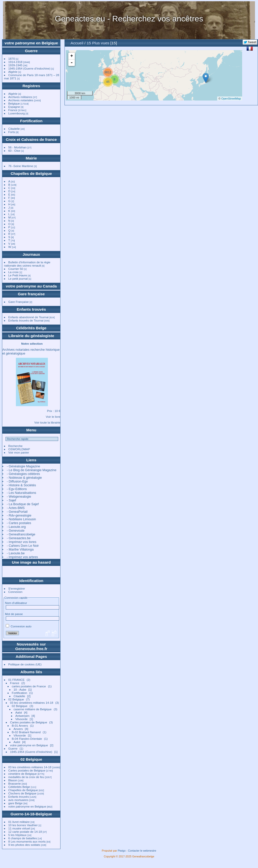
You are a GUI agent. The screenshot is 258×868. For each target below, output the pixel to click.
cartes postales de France (29, 686)
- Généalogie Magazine (23, 466)
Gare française (31, 294)
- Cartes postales (19, 523)
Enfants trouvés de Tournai (26, 320)
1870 (12, 59)
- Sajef (11, 500)
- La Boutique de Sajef (23, 504)
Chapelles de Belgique (31, 173)
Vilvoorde (22, 719)
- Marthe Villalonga (20, 549)
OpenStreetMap (231, 99)
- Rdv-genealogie (19, 515)
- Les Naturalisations (22, 493)
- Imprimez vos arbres (22, 557)
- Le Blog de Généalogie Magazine (32, 470)
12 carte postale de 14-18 (25, 832)
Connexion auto (19, 626)
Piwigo (122, 851)
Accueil (77, 43)
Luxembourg (17, 113)
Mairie (31, 158)
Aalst (19, 712)
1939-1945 (15, 65)
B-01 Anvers (20, 726)
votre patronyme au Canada (31, 286)
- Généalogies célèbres (23, 474)
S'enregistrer (17, 588)
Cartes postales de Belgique (29, 722)
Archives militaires (20, 97)
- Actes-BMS (16, 508)
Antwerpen (22, 716)
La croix (13, 272)
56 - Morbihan (18, 147)
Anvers (18, 729)
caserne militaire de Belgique (33, 709)
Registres (31, 86)
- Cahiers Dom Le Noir (23, 546)
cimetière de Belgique (23, 774)
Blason (13, 780)
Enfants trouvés (31, 309)
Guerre (31, 51)
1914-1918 (15, 62)
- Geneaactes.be (19, 538)
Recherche (15, 446)
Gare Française (19, 302)
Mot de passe (14, 614)
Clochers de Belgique (22, 793)
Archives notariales (21, 100)
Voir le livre (53, 417)
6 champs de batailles (23, 838)
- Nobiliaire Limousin (21, 519)
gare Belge (15, 803)
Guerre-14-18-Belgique (31, 814)
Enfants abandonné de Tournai (28, 317)
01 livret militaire (19, 822)
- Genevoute (16, 531)
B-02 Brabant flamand (26, 732)
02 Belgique (16, 699)
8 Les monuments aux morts (27, 841)
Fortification (31, 121)
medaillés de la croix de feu (26, 777)
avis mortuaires (18, 800)
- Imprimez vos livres (22, 542)
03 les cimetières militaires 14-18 (32, 703)
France (13, 110)
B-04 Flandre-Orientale (27, 739)
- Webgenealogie (19, 496)
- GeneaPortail (17, 512)
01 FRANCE (17, 680)
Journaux (31, 254)
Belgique (14, 103)
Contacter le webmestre (142, 851)
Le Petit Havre (18, 275)
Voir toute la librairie (47, 422)
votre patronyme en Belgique (31, 43)
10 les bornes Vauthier (23, 825)
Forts (12, 132)
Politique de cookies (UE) (25, 664)
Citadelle (14, 129)
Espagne (14, 107)
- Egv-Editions (17, 489)
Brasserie (15, 783)
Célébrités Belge (31, 328)
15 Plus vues (98, 43)
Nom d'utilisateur (16, 603)
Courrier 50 (16, 269)
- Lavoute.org (16, 527)
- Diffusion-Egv (17, 481)
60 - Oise (14, 151)
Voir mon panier (19, 452)
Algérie (13, 72)
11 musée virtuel (19, 828)
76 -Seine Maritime (21, 166)
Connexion (15, 592)
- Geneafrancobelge (21, 534)
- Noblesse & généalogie (24, 478)
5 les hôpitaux (18, 835)
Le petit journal (18, 279)
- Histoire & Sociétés (21, 485)
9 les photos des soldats (24, 845)
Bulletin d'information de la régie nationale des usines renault (27, 264)
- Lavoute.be (16, 553)
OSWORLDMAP (19, 449)
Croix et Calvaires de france (31, 139)
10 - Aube (20, 689)
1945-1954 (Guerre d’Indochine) (29, 68)
